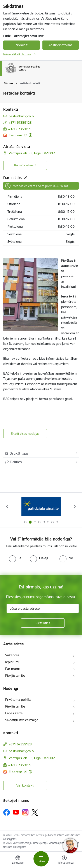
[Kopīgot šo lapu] (41, 462)
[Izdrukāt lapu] (41, 453)
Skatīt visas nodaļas (25, 434)
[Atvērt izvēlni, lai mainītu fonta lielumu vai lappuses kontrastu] (64, 860)
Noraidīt (22, 45)
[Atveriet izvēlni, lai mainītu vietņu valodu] (18, 860)
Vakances (12, 655)
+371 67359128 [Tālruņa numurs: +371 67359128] (20, 122)
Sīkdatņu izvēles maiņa (22, 720)
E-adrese (16, 135)
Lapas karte (14, 713)
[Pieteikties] (43, 623)
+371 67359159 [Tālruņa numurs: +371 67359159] (20, 129)
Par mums (13, 669)
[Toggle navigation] (41, 859)
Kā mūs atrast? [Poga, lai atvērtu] (25, 165)
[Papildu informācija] (30, 135)
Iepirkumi (12, 662)
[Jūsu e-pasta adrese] (43, 608)
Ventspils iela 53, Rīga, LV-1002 (32, 153)
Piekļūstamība (15, 675)
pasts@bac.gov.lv (21, 116)
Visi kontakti (25, 785)
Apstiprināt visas (60, 45)
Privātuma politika (18, 700)
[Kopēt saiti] (25, 178)
